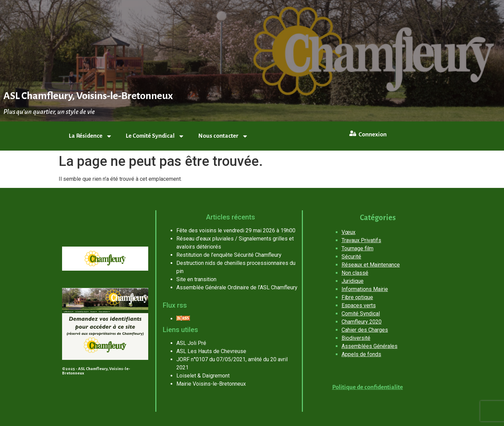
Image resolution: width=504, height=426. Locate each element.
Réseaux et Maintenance (371, 265)
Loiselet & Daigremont (203, 376)
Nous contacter (223, 136)
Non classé (355, 273)
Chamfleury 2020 (362, 322)
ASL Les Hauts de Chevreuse (211, 351)
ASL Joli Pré (191, 343)
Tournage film (357, 248)
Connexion (373, 134)
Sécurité (351, 257)
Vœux (348, 232)
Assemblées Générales (370, 346)
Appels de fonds (361, 354)
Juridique (353, 281)
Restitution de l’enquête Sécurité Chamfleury (229, 255)
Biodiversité (356, 338)
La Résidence (91, 136)
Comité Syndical (361, 314)
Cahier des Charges (365, 330)
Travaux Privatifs (361, 240)
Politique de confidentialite (367, 387)
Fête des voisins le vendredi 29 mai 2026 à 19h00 (236, 230)
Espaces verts (359, 305)
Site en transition (196, 279)
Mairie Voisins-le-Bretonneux (211, 384)
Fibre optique (357, 297)
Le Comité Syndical (155, 136)
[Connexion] (353, 133)
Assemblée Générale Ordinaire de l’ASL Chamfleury (237, 287)
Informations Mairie (365, 289)
